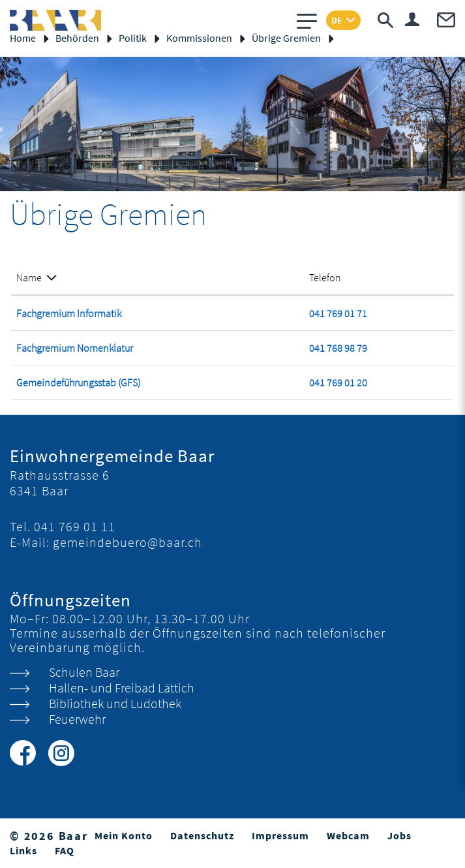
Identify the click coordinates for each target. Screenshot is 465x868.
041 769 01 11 (75, 526)
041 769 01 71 (338, 313)
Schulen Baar (84, 672)
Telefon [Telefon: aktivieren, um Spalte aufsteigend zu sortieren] (325, 277)
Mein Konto (124, 835)
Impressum (280, 835)
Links (23, 850)
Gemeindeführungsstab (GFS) (78, 382)
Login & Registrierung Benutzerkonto (412, 19)
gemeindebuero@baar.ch (127, 542)
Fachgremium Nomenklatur (75, 348)
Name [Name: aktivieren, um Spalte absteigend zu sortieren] (29, 277)
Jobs (399, 835)
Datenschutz (202, 835)
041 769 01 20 (338, 382)
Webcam (348, 835)
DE (337, 20)
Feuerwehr (77, 719)
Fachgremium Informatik (69, 313)
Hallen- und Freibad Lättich (122, 688)
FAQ (65, 850)
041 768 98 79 (338, 348)
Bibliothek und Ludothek (115, 703)
